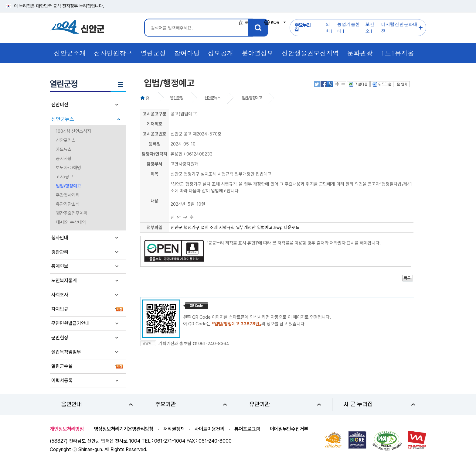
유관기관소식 (68, 204)
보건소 (370, 27)
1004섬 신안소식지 (73, 131)
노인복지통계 (64, 281)
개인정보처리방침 (67, 429)
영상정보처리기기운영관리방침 (124, 429)
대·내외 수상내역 (71, 222)
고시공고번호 (155, 134)
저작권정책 (174, 429)
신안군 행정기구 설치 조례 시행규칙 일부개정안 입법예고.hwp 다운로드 (235, 228)
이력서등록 (62, 380)
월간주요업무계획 (72, 213)
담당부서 (155, 164)
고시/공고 (65, 177)
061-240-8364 (214, 344)
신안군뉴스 (63, 119)
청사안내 (60, 238)
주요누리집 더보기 (421, 28)
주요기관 (191, 404)
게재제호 (155, 124)
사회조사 (60, 295)
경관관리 (60, 252)
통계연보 (60, 266)
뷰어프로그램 (247, 429)
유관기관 (285, 404)
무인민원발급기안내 (70, 323)
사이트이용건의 (209, 429)
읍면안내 (97, 404)
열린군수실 (62, 366)
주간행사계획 (68, 195)
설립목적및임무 (66, 352)
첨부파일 (155, 228)
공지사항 (64, 159)
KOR (275, 22)
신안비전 (60, 105)
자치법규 (60, 309)
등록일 (155, 144)
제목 (155, 174)
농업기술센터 (349, 27)
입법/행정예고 (68, 186)
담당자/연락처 (155, 154)
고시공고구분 (155, 114)
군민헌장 (60, 338)
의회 (328, 27)
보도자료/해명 (68, 168)
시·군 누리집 (379, 404)
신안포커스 (66, 140)
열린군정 (176, 98)
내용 (155, 201)
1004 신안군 (77, 28)
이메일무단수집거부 (289, 429)
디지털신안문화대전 (399, 27)
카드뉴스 (64, 149)
